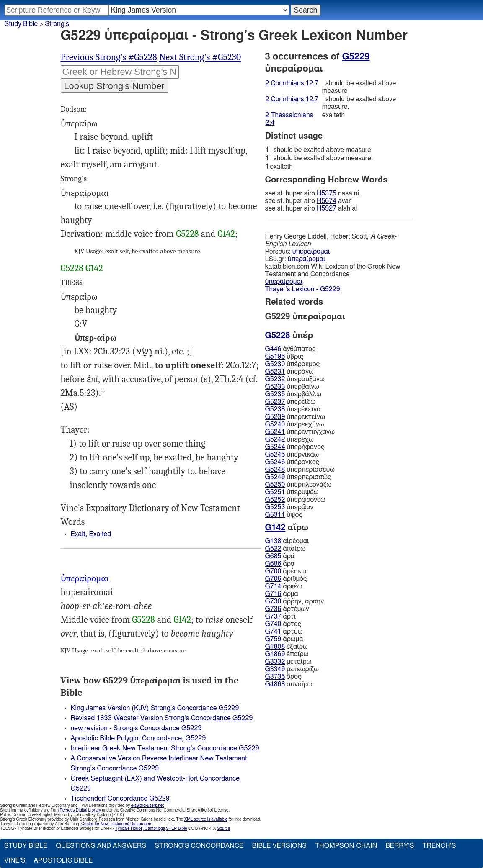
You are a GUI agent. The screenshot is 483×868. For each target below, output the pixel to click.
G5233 (275, 387)
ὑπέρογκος (292, 462)
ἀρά (280, 556)
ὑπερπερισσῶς (298, 477)
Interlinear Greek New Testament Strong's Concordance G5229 (165, 748)
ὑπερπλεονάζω (298, 485)
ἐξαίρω (287, 647)
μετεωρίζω (292, 669)
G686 (273, 564)
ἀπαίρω (285, 549)
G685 (273, 556)
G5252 (275, 500)
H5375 (327, 193)
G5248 (275, 470)
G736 (273, 609)
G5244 (275, 447)
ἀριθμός (286, 579)
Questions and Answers (101, 846)
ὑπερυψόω (292, 492)
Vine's (15, 860)
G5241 (275, 432)
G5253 (275, 507)
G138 (273, 541)
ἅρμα (282, 594)
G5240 (275, 424)
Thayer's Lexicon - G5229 (303, 289)
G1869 (275, 654)
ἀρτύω (284, 632)
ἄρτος (283, 624)
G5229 (356, 56)
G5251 (275, 492)
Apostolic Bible (63, 860)
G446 (273, 349)
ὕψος (284, 515)
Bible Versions (279, 846)
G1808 (275, 647)
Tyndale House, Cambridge (140, 829)
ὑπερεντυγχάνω (300, 432)
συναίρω (289, 684)
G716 (273, 594)
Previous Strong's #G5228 (109, 57)
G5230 (275, 364)
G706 (273, 579)
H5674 (327, 201)
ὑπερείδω (290, 402)
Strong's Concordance (199, 846)
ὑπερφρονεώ (295, 500)
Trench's (439, 846)
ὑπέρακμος (293, 364)
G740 (273, 624)
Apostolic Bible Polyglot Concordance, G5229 (138, 738)
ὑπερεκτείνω (295, 417)
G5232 (275, 379)
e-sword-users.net (147, 806)
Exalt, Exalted (91, 534)
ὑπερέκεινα (293, 409)
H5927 (327, 208)
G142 (226, 234)
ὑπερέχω (289, 439)
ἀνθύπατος (291, 349)
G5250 (275, 485)
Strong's (57, 24)
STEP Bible (176, 829)
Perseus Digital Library (80, 810)
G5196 (275, 357)
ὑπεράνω (289, 372)
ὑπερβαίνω (292, 387)
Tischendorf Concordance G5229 (120, 799)
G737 (273, 616)
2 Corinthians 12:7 (292, 83)
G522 (273, 549)
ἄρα (280, 564)
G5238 (275, 409)
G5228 (187, 234)
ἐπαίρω (287, 654)
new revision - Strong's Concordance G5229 (136, 728)
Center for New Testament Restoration (116, 824)
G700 (273, 571)
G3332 (275, 662)
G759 (273, 639)
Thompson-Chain (346, 846)
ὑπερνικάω (292, 455)
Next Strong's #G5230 (200, 57)
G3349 (275, 669)
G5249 (275, 477)
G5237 (275, 402)
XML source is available (206, 819)
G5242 (275, 439)
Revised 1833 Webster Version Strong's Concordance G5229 (162, 718)
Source (223, 829)
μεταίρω (288, 662)
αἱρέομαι (287, 541)
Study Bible (21, 24)
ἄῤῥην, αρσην (295, 601)
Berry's (400, 846)
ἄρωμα (284, 639)
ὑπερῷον (289, 507)
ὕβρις (284, 357)
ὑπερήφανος (295, 447)
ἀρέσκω (286, 571)
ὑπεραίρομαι (311, 252)
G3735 (275, 677)
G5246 (275, 462)
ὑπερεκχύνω (295, 424)
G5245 (275, 455)
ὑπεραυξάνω (295, 379)
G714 (273, 586)
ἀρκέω (284, 586)
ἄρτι (281, 616)
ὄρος (283, 677)
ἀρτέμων (287, 609)
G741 (273, 632)
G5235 (275, 394)
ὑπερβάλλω (293, 394)
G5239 (275, 417)
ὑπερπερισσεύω (300, 470)
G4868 (275, 684)
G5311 (275, 515)
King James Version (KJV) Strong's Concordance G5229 (155, 708)
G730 (273, 601)
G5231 (275, 372)
